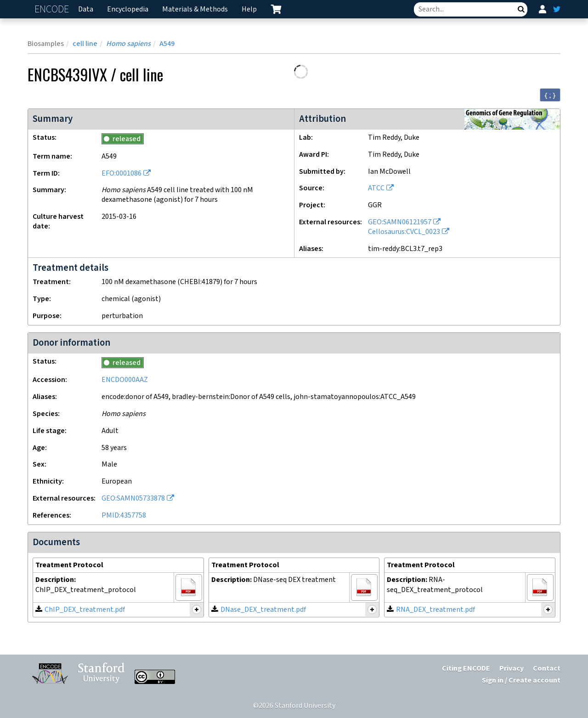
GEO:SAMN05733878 (133, 499)
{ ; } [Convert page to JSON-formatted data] (550, 95)
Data (86, 9)
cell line (85, 44)
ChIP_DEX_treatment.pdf (85, 610)
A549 (167, 44)
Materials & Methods (195, 9)
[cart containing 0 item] (276, 9)
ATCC (376, 188)
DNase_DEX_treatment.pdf (263, 610)
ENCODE (53, 9)
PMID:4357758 (124, 516)
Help (249, 9)
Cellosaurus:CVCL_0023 (404, 232)
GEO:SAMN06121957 (400, 222)
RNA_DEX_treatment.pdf (435, 610)
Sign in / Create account (521, 681)
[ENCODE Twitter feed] (557, 9)
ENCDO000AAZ (125, 380)
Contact (547, 669)
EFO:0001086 (122, 174)
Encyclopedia (128, 9)
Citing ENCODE (466, 669)
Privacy (512, 669)
